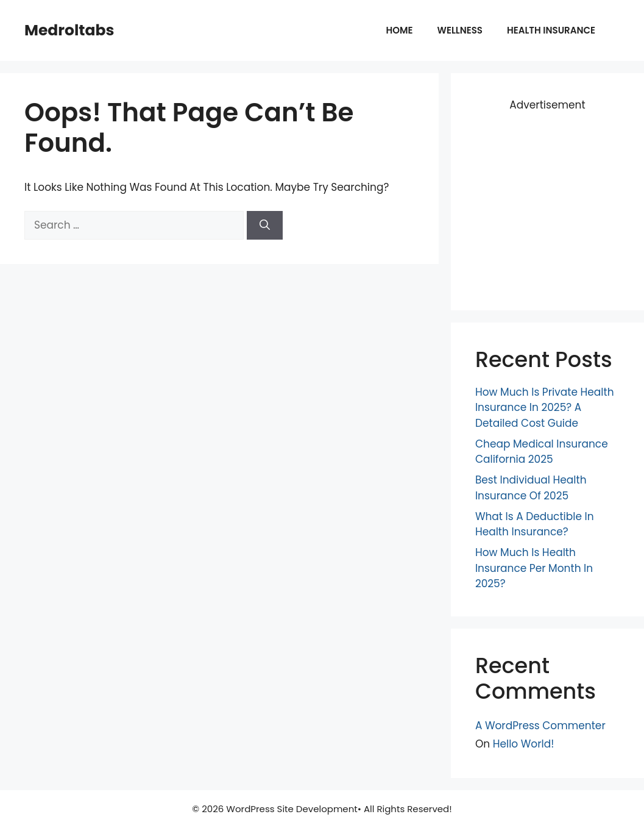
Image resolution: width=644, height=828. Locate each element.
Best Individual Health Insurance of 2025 (531, 488)
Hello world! (524, 744)
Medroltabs (69, 30)
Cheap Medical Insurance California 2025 (542, 452)
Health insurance (551, 30)
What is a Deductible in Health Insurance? (535, 524)
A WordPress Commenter (540, 726)
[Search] (265, 226)
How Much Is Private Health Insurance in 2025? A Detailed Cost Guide (545, 408)
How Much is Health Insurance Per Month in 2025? (534, 568)
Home (400, 30)
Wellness (460, 30)
